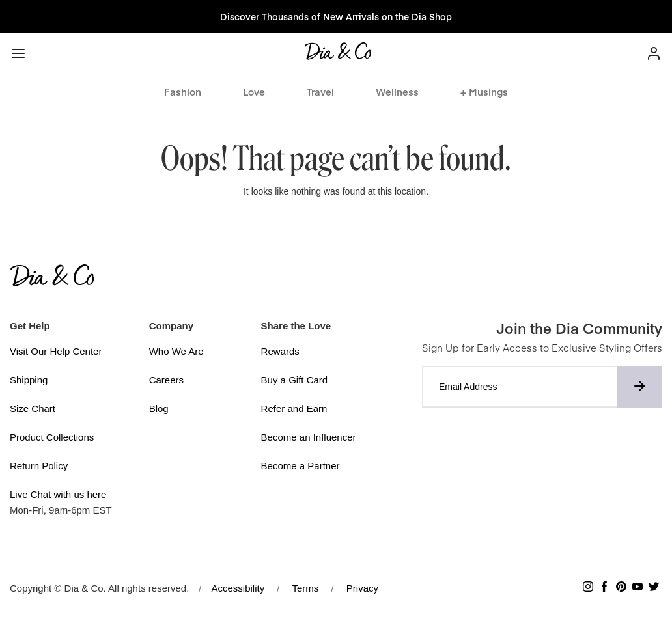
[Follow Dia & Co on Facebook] (604, 588)
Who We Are (176, 351)
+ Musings (484, 91)
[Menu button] (18, 53)
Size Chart (33, 408)
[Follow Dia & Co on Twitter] (654, 588)
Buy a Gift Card (295, 380)
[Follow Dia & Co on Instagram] (588, 588)
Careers (166, 380)
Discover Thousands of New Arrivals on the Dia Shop (336, 16)
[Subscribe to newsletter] (639, 387)
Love (254, 91)
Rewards (280, 351)
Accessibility (238, 588)
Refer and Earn (294, 408)
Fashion (183, 91)
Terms (305, 588)
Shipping (29, 380)
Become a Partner (301, 466)
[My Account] (654, 53)
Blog (159, 408)
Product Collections (52, 437)
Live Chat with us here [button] (58, 494)
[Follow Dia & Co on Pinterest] (621, 588)
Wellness (397, 91)
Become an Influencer (309, 437)
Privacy (362, 588)
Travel (320, 91)
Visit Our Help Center (56, 351)
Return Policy (39, 466)
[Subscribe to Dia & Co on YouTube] (637, 588)
